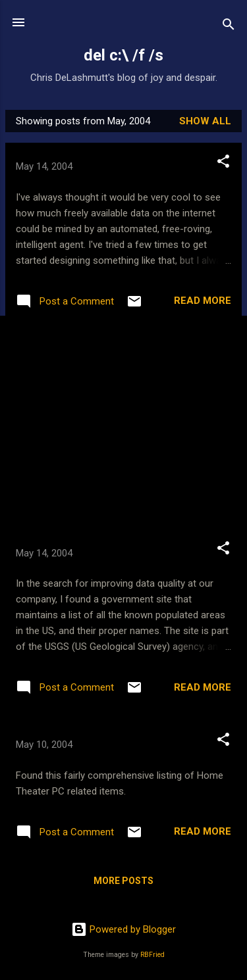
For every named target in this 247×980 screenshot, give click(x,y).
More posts (123, 881)
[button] (223, 163)
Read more (203, 301)
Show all (205, 121)
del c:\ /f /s (123, 55)
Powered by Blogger (123, 929)
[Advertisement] (123, 427)
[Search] (229, 27)
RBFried (152, 955)
